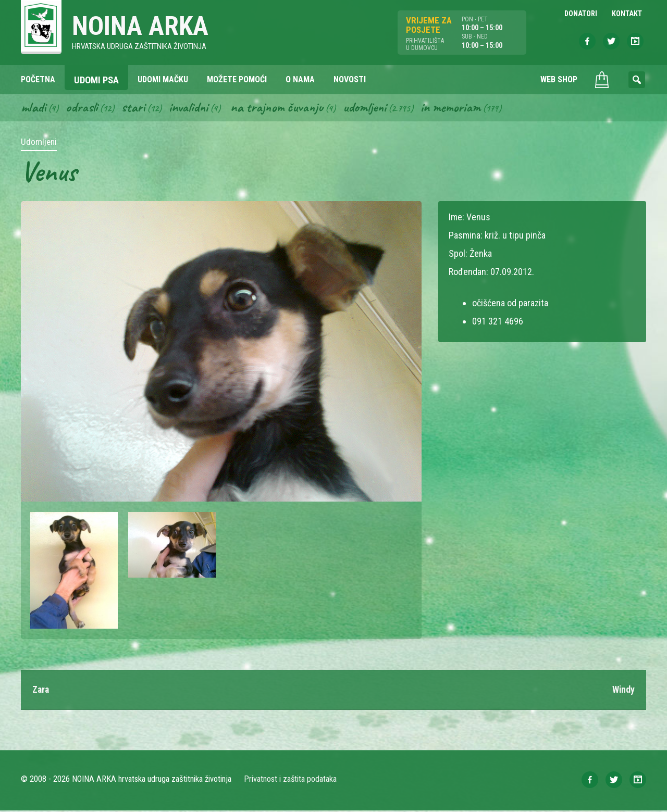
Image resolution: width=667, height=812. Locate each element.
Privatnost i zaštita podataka (291, 780)
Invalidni (190, 108)
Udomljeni (369, 108)
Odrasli (83, 108)
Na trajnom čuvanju (280, 108)
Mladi (34, 108)
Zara (41, 691)
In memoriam (456, 108)
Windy (623, 691)
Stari (134, 108)
